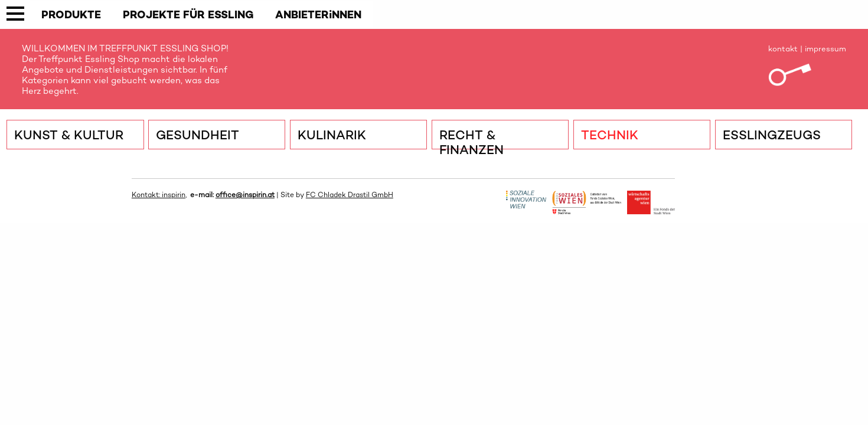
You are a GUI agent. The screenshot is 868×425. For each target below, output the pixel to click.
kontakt (783, 49)
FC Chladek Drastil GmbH (350, 195)
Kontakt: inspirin (159, 195)
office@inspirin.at (245, 195)
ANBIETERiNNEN (318, 14)
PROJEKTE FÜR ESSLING (188, 14)
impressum (825, 49)
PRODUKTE (71, 14)
